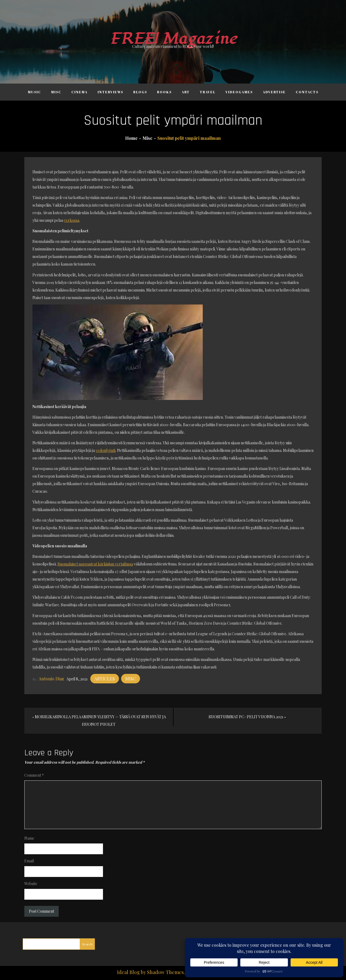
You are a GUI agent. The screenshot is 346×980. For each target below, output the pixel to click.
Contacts (307, 92)
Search (87, 944)
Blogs (140, 92)
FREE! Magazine (173, 39)
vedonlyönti (106, 450)
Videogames (239, 92)
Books (164, 92)
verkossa (72, 220)
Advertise (274, 92)
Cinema (79, 92)
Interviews (110, 92)
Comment (34, 775)
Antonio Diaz (51, 679)
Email (29, 861)
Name (29, 838)
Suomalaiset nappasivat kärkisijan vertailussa (95, 564)
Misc (56, 92)
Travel (208, 92)
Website (31, 884)
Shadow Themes (165, 972)
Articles (105, 679)
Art (186, 92)
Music (34, 92)
